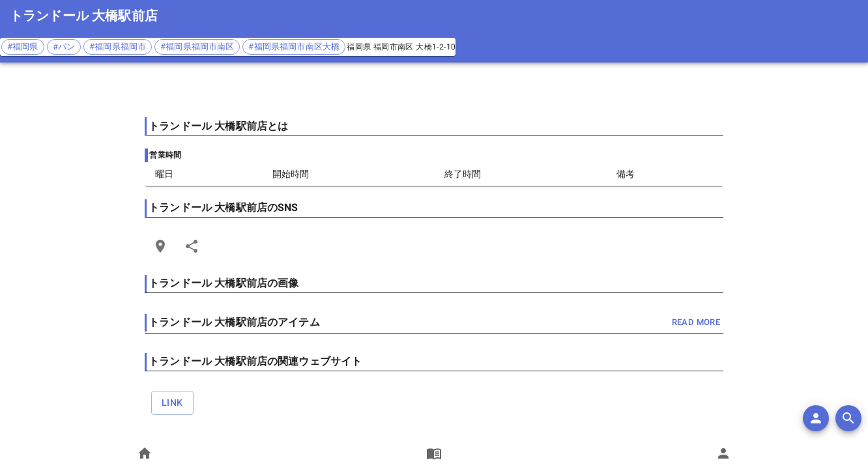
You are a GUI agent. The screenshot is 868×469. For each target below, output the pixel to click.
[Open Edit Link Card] (160, 246)
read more (696, 323)
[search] (848, 418)
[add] (816, 418)
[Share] (192, 246)
